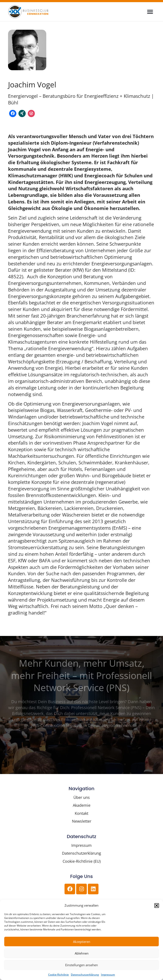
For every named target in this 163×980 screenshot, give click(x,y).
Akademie (82, 805)
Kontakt (81, 813)
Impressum (108, 975)
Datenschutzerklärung (85, 975)
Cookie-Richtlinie (58, 975)
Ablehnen (82, 953)
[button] (157, 906)
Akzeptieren (82, 942)
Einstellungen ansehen (81, 965)
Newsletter (82, 821)
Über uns (82, 797)
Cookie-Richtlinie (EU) (82, 861)
